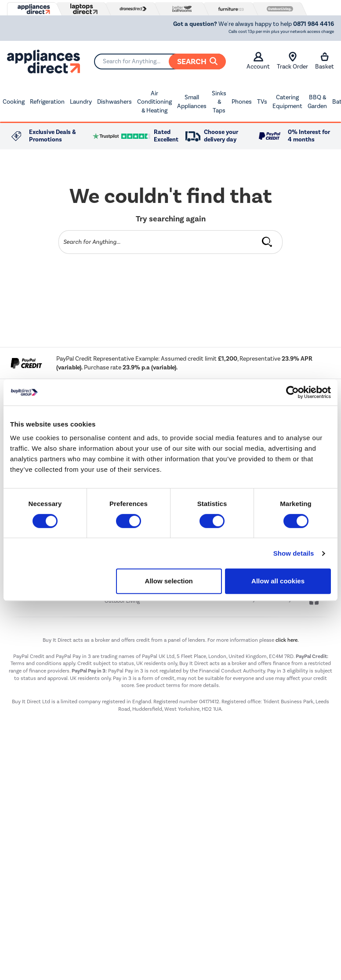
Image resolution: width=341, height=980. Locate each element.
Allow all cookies (278, 581)
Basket (325, 61)
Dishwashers (114, 102)
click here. (287, 640)
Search (197, 61)
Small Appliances (192, 102)
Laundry (81, 102)
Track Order (292, 61)
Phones (242, 102)
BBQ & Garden (317, 102)
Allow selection (169, 581)
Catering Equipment (287, 102)
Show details (294, 553)
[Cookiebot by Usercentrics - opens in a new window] (292, 392)
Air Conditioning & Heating (154, 102)
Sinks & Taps (219, 102)
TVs (262, 102)
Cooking (14, 102)
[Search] (160, 61)
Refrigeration (47, 102)
